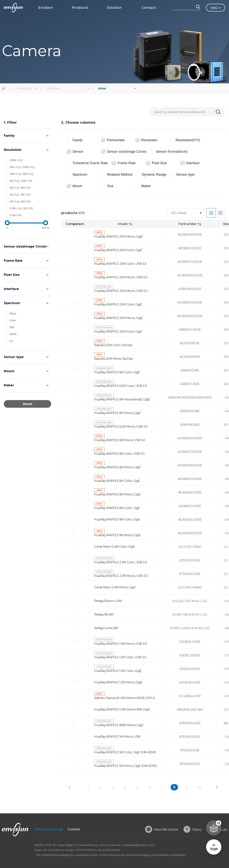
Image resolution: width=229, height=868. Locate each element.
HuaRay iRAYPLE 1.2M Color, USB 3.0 (120, 657)
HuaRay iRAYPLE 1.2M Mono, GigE (118, 682)
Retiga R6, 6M (104, 614)
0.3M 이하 (16, 215)
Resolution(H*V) (188, 140)
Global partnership (49, 829)
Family (9, 136)
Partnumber (116, 140)
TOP (214, 849)
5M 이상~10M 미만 (21, 181)
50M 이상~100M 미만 (22, 167)
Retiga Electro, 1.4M (108, 601)
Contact (74, 829)
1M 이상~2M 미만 (20, 201)
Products (24, 88)
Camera (53, 88)
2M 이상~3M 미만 (20, 195)
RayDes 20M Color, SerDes (113, 345)
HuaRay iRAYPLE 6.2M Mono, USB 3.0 (121, 427)
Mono (13, 313)
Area (102, 88)
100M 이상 (16, 160)
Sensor (78, 152)
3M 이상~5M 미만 (20, 188)
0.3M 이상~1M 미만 (21, 208)
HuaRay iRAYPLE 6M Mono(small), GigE (122, 399)
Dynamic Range (154, 175)
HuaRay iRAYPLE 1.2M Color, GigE (118, 671)
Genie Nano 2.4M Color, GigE (115, 547)
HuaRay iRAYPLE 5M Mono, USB (117, 737)
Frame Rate (13, 261)
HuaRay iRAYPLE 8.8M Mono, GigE (119, 725)
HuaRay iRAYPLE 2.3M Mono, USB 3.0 (121, 576)
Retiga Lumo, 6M (106, 628)
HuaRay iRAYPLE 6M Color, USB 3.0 (119, 454)
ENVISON (13, 8)
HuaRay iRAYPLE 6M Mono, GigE (117, 413)
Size (110, 186)
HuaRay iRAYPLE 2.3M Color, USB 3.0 (121, 562)
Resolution (13, 150)
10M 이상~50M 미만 (22, 174)
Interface (11, 289)
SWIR (13, 334)
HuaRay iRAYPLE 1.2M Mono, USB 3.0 (121, 644)
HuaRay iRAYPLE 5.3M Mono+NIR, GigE (122, 709)
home (4, 89)
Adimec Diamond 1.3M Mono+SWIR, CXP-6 (124, 698)
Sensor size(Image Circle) (25, 246)
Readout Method (120, 175)
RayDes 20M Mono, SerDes (113, 359)
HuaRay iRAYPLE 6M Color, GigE (117, 372)
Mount (9, 371)
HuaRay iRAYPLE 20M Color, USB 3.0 (120, 264)
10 (200, 787)
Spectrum (12, 303)
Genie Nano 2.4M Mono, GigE (115, 587)
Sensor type (14, 357)
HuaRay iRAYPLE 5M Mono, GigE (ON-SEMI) (125, 766)
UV (11, 341)
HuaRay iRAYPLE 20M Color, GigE (118, 250)
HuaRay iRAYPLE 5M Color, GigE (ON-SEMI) (125, 752)
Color (13, 320)
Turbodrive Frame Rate (90, 163)
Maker (9, 385)
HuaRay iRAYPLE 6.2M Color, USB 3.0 (120, 386)
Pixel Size (12, 275)
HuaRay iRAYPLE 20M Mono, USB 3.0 (121, 277)
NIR (12, 327)
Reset (28, 404)
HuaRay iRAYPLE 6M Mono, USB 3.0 (120, 440)
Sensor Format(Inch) (172, 152)
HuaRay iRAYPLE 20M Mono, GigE (119, 237)
